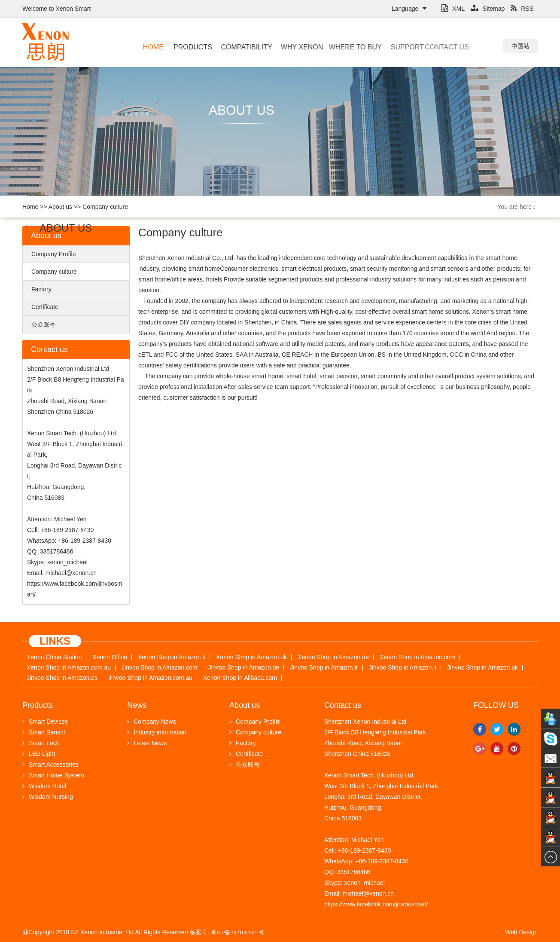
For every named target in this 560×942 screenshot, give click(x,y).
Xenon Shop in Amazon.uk (251, 657)
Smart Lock (41, 743)
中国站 (520, 46)
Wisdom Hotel (44, 786)
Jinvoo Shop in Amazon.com (160, 668)
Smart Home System (53, 775)
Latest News (147, 743)
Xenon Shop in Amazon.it (172, 657)
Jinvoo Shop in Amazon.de (244, 668)
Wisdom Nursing (48, 797)
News (137, 705)
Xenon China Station (54, 657)
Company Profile (54, 254)
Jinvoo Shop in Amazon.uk (482, 668)
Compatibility (237, 47)
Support (388, 47)
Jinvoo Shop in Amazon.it (403, 668)
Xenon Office (110, 657)
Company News (152, 722)
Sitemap (488, 9)
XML (453, 9)
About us (60, 207)
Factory (41, 289)
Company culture (105, 207)
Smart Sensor (44, 732)
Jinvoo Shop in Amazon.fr (324, 668)
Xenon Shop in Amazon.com (418, 657)
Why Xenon (290, 47)
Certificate (45, 307)
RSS (522, 9)
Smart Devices (45, 722)
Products (188, 47)
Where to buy (335, 47)
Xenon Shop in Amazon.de (333, 657)
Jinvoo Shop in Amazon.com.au (150, 678)
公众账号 (43, 324)
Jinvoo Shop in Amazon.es (62, 678)
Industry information (157, 732)
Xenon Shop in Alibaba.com (240, 678)
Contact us (418, 47)
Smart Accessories (50, 765)
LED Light (39, 754)
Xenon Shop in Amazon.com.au (69, 668)
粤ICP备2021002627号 (237, 932)
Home (152, 47)
